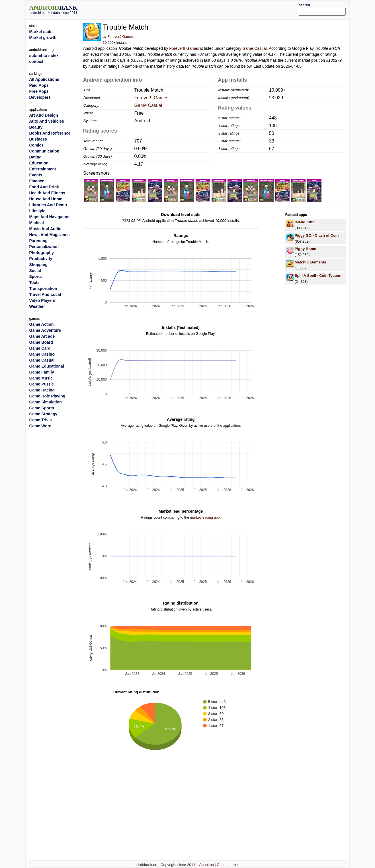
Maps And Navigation (50, 217)
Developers (40, 97)
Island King (305, 222)
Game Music (41, 378)
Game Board (41, 342)
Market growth (43, 38)
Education (39, 163)
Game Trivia (41, 420)
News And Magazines (50, 235)
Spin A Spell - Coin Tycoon (318, 276)
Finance (37, 181)
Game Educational (47, 366)
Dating (36, 157)
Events (36, 175)
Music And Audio (45, 229)
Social (35, 271)
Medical (37, 223)
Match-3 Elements (311, 262)
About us (206, 865)
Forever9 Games (120, 37)
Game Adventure (45, 330)
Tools (34, 283)
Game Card (40, 348)
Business (38, 139)
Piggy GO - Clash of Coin (317, 235)
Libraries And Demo (48, 205)
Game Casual (255, 48)
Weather (37, 306)
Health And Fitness (47, 193)
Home (238, 865)
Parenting (39, 241)
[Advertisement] (201, 9)
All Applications (44, 79)
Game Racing (42, 390)
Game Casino (42, 354)
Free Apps (39, 91)
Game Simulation (46, 402)
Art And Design (44, 115)
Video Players (42, 300)
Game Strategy (43, 414)
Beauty (36, 127)
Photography (42, 253)
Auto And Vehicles (47, 121)
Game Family (42, 372)
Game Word (40, 426)
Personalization (44, 247)
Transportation (43, 288)
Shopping (39, 265)
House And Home (46, 199)
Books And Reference (50, 133)
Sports (36, 277)
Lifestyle (37, 211)
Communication (44, 151)
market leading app (205, 517)
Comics (37, 145)
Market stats (41, 32)
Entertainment (43, 169)
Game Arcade (42, 336)
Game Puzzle (42, 384)
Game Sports (42, 408)
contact (36, 61)
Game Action (42, 324)
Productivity (41, 259)
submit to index (44, 55)
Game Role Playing (47, 396)
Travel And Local (45, 294)
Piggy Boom (306, 249)
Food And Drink (44, 187)
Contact (223, 865)
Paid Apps (39, 85)
